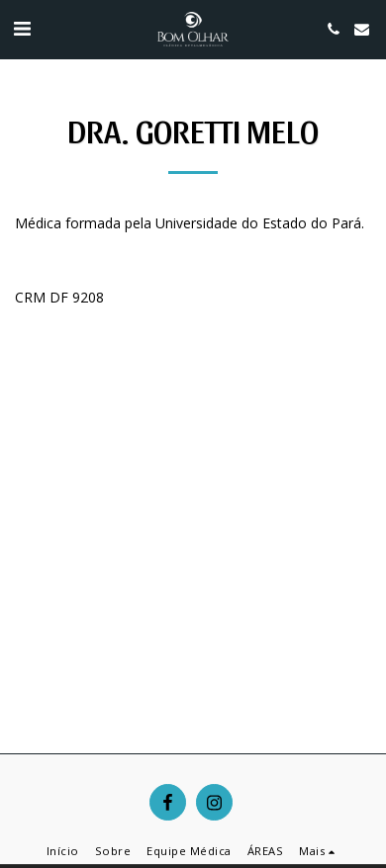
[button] (22, 28)
